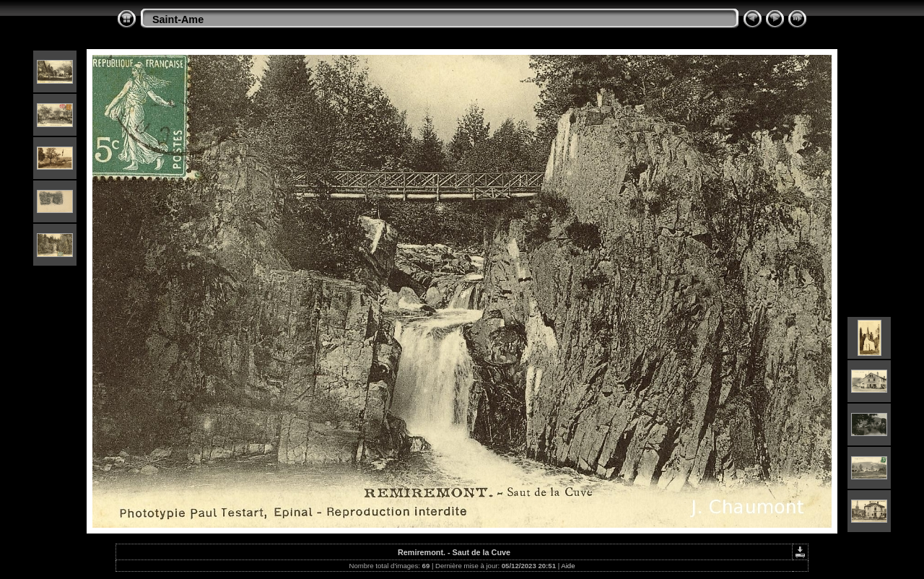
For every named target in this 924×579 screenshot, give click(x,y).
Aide (568, 566)
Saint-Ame (178, 19)
